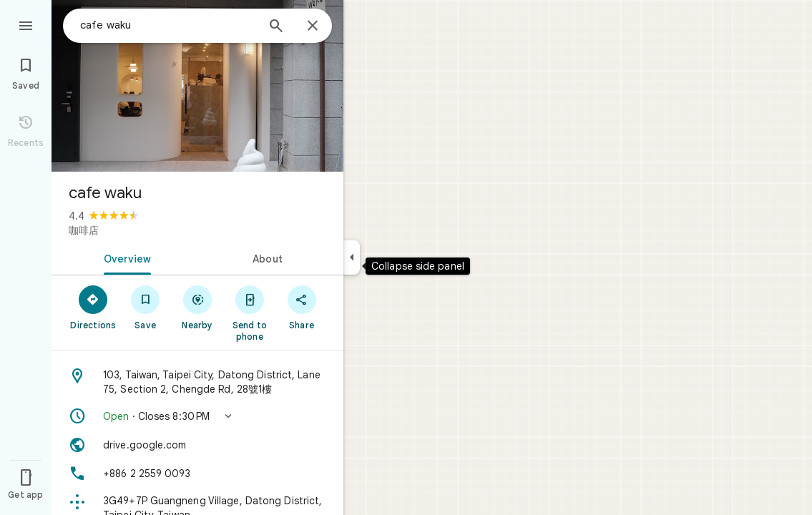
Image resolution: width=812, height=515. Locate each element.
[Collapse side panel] (352, 257)
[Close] (313, 26)
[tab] (124, 257)
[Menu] (26, 24)
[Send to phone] (249, 313)
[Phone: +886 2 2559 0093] (197, 474)
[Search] (276, 27)
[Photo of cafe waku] (197, 86)
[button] (197, 416)
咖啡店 (84, 230)
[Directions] (93, 307)
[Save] (146, 307)
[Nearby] (198, 307)
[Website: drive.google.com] (197, 445)
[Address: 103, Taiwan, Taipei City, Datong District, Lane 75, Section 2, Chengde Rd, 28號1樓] (197, 382)
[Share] (302, 307)
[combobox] (168, 25)
